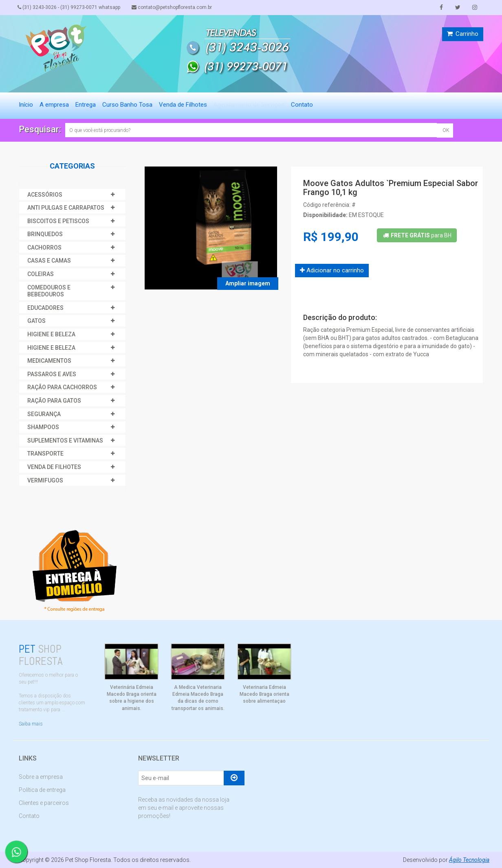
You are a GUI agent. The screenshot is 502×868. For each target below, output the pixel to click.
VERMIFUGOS (45, 480)
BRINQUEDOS (45, 234)
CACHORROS (44, 248)
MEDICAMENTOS (49, 361)
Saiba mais (31, 724)
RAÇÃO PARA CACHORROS (62, 387)
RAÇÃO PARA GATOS (54, 401)
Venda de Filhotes (183, 105)
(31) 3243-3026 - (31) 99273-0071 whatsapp (70, 7)
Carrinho (463, 34)
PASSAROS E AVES (52, 374)
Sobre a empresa (41, 777)
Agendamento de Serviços (249, 105)
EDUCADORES (45, 308)
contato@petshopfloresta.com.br (175, 7)
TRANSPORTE (45, 454)
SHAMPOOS (43, 427)
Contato (302, 105)
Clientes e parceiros (44, 803)
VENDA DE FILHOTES (54, 467)
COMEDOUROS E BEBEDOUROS (49, 291)
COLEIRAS (41, 274)
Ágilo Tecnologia (469, 860)
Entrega (86, 105)
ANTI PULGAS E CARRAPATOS (66, 208)
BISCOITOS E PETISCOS (58, 221)
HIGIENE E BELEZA (51, 334)
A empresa (54, 105)
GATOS (36, 321)
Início (26, 105)
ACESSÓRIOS (45, 195)
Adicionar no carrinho (332, 270)
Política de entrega (42, 790)
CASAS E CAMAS (49, 261)
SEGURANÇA (44, 414)
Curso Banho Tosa (127, 105)
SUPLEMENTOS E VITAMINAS (65, 441)
